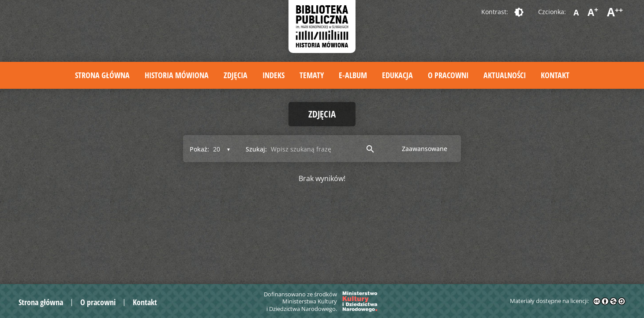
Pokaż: (199, 149)
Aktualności (505, 75)
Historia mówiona (177, 75)
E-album (353, 75)
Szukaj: (256, 149)
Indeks (273, 75)
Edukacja (397, 75)
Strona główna (102, 75)
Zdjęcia (236, 75)
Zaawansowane (425, 149)
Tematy (312, 75)
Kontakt (555, 75)
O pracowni (448, 75)
